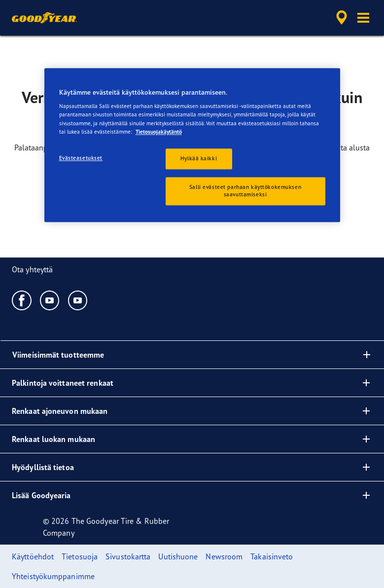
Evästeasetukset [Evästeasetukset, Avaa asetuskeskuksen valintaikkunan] (81, 158)
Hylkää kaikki (199, 158)
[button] (363, 18)
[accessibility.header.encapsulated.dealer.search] (340, 18)
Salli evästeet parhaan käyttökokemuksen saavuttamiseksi (245, 191)
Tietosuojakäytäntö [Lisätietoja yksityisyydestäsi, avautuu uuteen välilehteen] (159, 132)
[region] (192, 145)
